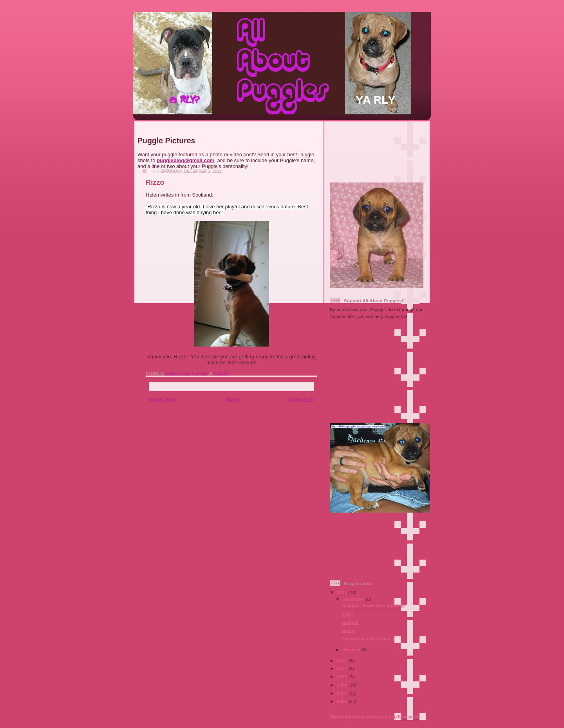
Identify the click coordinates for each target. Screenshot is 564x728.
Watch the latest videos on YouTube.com (374, 716)
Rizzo (347, 614)
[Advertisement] (378, 149)
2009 (343, 677)
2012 (343, 592)
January (352, 649)
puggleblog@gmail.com (185, 160)
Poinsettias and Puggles (368, 639)
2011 (343, 660)
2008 (343, 685)
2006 (343, 701)
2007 (343, 693)
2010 (343, 668)
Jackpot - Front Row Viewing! (373, 606)
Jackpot (350, 622)
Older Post (301, 399)
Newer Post (163, 399)
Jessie (348, 630)
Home (232, 399)
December (354, 599)
